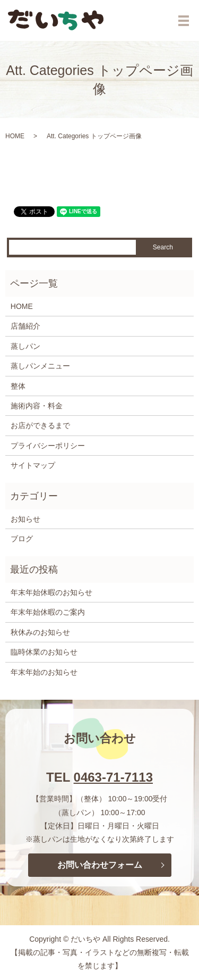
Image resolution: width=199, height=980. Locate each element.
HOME (15, 136)
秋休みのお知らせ (40, 632)
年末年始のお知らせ (44, 672)
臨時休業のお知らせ (44, 652)
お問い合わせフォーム (100, 865)
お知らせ (25, 519)
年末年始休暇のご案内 (48, 612)
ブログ (22, 539)
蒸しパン (25, 346)
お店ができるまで (40, 425)
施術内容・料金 (37, 406)
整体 (18, 386)
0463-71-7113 (113, 777)
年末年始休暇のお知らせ (51, 592)
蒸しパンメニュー (40, 366)
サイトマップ (33, 465)
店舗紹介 (25, 326)
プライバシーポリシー (48, 446)
